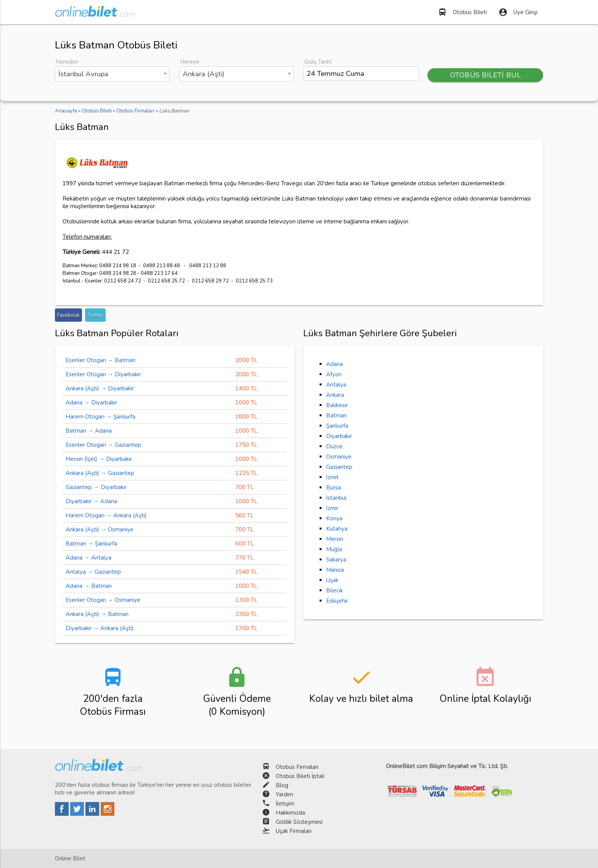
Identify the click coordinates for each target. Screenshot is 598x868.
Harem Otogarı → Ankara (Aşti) (106, 515)
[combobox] (112, 74)
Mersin (335, 539)
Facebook (68, 315)
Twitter (95, 315)
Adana (334, 364)
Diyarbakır (339, 436)
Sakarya (336, 560)
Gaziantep (339, 467)
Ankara (335, 395)
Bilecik (334, 590)
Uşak (332, 580)
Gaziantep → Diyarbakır (96, 487)
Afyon (334, 374)
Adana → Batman (89, 586)
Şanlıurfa (337, 426)
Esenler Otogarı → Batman (100, 360)
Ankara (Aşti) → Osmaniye (100, 529)
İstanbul (336, 498)
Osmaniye (339, 457)
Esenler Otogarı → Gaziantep (103, 445)
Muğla (334, 549)
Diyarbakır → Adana (91, 501)
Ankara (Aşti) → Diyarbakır (100, 388)
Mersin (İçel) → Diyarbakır (99, 459)
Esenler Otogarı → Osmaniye (103, 600)
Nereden (67, 62)
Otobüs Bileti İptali (300, 776)
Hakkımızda (290, 813)
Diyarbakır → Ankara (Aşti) (100, 628)
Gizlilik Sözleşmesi (299, 822)
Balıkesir (337, 405)
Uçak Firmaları (294, 831)
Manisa (335, 570)
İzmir (332, 508)
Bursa (334, 488)
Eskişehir (337, 601)
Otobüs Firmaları (297, 767)
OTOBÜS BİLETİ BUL (485, 75)
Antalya (336, 385)
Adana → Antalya (88, 558)
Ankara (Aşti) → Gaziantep (100, 473)
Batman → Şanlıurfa (91, 544)
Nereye (190, 62)
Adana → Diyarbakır (91, 403)
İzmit (332, 477)
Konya (334, 518)
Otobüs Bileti (462, 12)
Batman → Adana (89, 431)
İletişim (285, 804)
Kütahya (337, 529)
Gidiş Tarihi (318, 62)
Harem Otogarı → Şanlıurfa (100, 417)
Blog (282, 785)
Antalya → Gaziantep (93, 572)
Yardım (285, 794)
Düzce (334, 446)
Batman (336, 416)
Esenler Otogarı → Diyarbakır (103, 374)
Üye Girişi (518, 12)
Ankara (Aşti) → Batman (97, 614)
